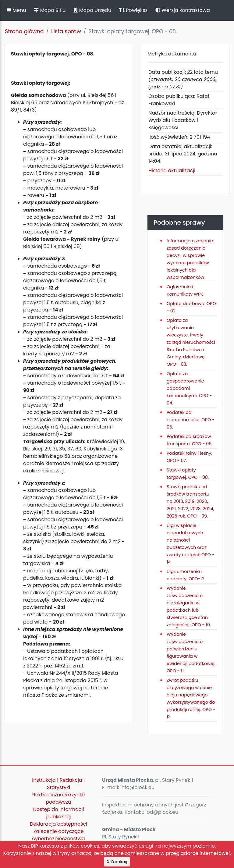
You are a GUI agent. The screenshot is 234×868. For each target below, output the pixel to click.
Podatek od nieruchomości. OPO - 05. (191, 420)
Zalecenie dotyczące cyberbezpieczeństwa (58, 835)
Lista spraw (66, 31)
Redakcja (71, 780)
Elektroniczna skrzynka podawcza (59, 798)
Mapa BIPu (50, 10)
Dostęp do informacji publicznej (59, 813)
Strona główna (24, 31)
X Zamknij (117, 862)
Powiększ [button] (133, 10)
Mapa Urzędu (92, 10)
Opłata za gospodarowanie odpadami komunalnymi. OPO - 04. (189, 388)
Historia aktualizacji (172, 171)
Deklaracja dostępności (58, 824)
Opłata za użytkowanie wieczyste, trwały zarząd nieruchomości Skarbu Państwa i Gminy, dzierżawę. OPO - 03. (191, 342)
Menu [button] (16, 10)
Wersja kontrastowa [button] (183, 10)
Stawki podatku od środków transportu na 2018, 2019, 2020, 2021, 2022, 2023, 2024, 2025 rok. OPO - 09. (190, 501)
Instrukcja (44, 780)
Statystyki (58, 787)
